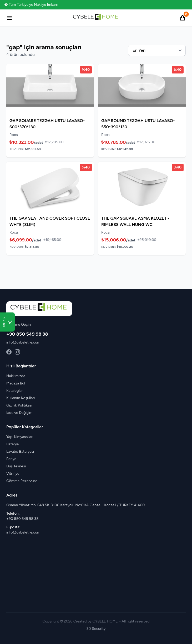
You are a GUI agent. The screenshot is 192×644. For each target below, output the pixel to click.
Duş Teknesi (16, 466)
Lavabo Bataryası (20, 452)
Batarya (12, 444)
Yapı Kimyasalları (20, 437)
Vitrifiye (13, 474)
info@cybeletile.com (23, 342)
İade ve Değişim (19, 413)
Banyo (11, 459)
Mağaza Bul (16, 383)
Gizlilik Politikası (19, 405)
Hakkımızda (16, 376)
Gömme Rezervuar (22, 481)
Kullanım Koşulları (21, 398)
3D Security (96, 629)
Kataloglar (14, 391)
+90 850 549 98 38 (27, 334)
